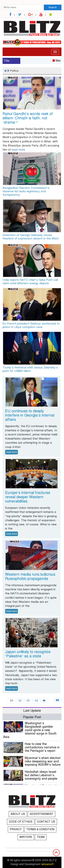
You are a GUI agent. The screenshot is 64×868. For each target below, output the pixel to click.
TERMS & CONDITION (40, 829)
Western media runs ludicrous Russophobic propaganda (30, 576)
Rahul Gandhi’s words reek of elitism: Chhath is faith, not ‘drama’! (28, 118)
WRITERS (26, 837)
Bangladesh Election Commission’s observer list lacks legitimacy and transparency (26, 191)
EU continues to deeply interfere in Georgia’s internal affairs (30, 415)
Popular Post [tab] (32, 717)
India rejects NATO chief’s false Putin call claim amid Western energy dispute (30, 282)
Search (53, 7)
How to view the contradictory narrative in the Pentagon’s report (42, 747)
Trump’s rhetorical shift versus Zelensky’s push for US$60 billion (30, 369)
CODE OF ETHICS (21, 822)
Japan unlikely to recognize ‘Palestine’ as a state (28, 654)
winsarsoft (48, 864)
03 (28, 701)
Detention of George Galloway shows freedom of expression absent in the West (31, 237)
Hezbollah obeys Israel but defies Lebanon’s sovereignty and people (41, 775)
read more (18, 150)
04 (36, 701)
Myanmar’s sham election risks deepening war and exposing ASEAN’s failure (43, 761)
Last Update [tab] (32, 711)
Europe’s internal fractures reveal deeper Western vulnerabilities (28, 497)
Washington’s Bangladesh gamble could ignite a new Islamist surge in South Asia (30, 730)
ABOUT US (18, 814)
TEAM (41, 837)
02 (20, 701)
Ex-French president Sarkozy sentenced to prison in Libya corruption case (31, 325)
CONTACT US (46, 822)
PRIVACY (16, 829)
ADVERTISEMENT (42, 814)
